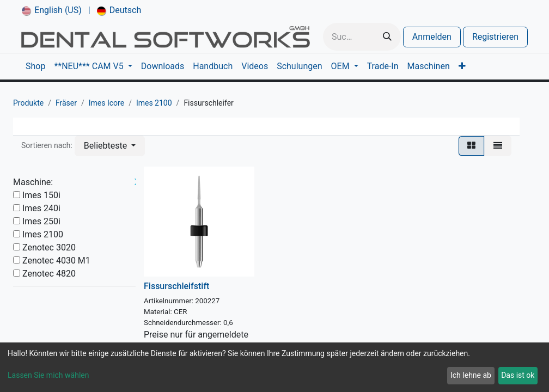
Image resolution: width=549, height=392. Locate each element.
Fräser (66, 103)
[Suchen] (387, 37)
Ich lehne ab (471, 375)
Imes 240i (41, 208)
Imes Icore (106, 103)
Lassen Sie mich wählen (48, 375)
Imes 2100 (154, 103)
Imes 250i (41, 221)
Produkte (28, 103)
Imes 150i (41, 195)
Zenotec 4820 (49, 274)
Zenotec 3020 (49, 247)
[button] (110, 146)
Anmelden (432, 37)
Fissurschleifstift (176, 286)
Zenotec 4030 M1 (56, 261)
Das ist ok (518, 375)
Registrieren (495, 37)
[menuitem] (52, 10)
